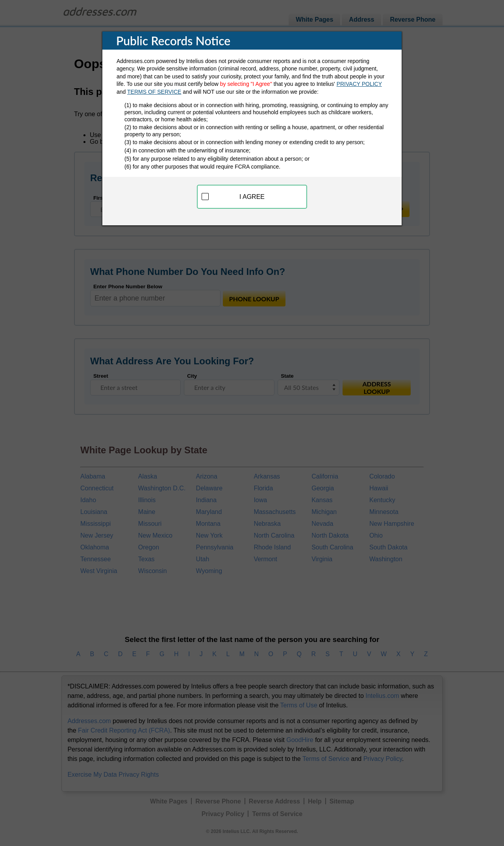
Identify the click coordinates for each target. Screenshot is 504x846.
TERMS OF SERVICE (154, 92)
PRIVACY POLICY (359, 84)
